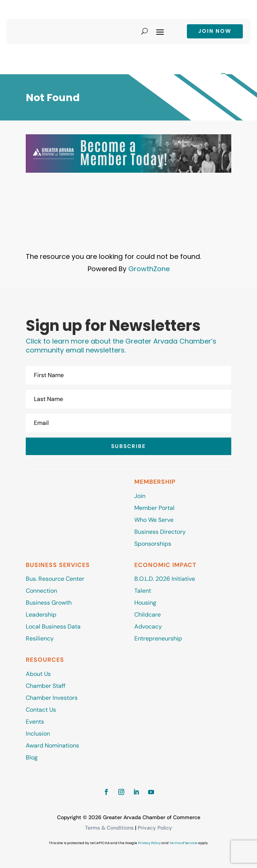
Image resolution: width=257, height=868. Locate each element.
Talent (143, 591)
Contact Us (41, 710)
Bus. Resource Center (55, 579)
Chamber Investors (52, 698)
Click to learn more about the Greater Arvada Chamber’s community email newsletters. (121, 346)
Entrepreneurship (159, 638)
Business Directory (160, 532)
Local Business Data (53, 626)
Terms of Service (183, 843)
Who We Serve (154, 520)
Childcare (148, 615)
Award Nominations (52, 745)
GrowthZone (149, 269)
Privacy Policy (155, 828)
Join (140, 496)
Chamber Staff (46, 686)
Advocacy (148, 626)
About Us (38, 674)
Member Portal (154, 508)
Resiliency (40, 638)
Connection (41, 591)
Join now (215, 31)
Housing (145, 603)
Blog (32, 757)
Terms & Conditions (109, 828)
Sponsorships (153, 544)
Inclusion (38, 734)
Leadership (41, 615)
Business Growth (49, 603)
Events (35, 722)
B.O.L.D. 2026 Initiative (165, 579)
